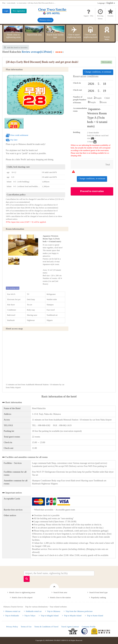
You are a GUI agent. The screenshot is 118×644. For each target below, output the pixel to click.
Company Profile (89, 627)
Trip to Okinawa (54, 611)
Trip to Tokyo (30, 616)
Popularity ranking (98, 597)
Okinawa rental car (13, 611)
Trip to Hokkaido (12, 616)
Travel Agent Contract (70, 627)
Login (6, 11)
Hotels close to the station (60, 597)
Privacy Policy (12, 627)
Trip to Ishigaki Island (50, 616)
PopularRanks (107, 33)
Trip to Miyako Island (73, 616)
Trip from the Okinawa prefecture (79, 611)
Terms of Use (26, 627)
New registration (19, 11)
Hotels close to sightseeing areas (13, 32)
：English (106, 3)
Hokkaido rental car (34, 611)
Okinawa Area (45, 20)
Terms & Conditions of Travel (46, 627)
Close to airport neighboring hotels (74, 32)
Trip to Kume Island (95, 616)
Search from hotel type (98, 592)
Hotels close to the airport (22, 597)
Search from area (34, 31)
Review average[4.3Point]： (38, 52)
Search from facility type (55, 32)
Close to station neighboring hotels (90, 32)
